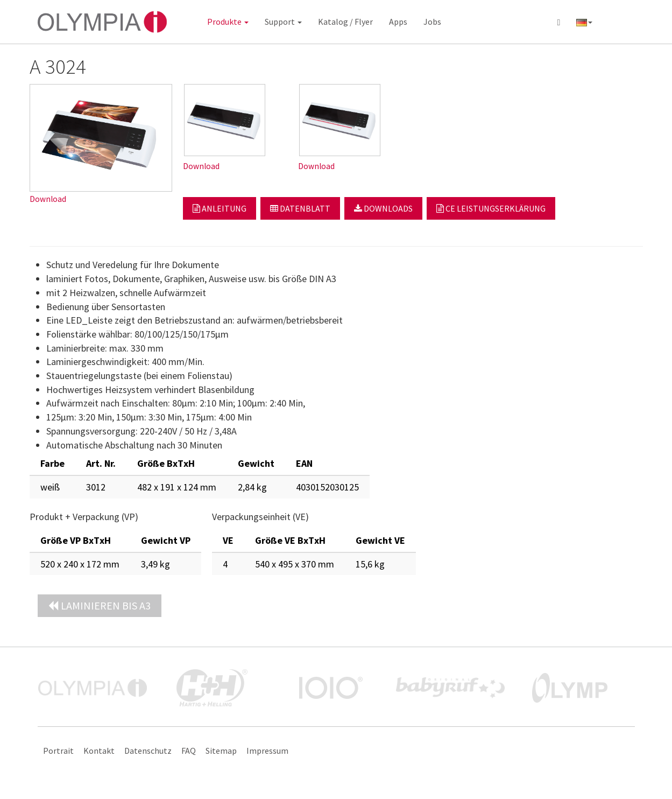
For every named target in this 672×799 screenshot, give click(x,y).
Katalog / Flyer (345, 22)
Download (48, 199)
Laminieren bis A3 (100, 605)
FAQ (189, 751)
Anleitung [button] (220, 208)
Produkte (228, 22)
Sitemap (221, 751)
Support (283, 22)
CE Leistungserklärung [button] (491, 208)
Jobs (432, 22)
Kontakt (99, 751)
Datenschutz (148, 751)
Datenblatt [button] (300, 208)
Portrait (58, 751)
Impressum (267, 751)
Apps (398, 22)
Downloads (383, 208)
